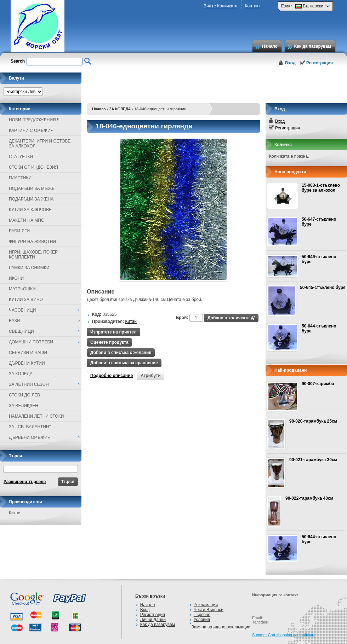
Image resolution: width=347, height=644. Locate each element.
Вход (290, 63)
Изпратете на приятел (113, 332)
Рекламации (206, 605)
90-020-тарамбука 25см (313, 421)
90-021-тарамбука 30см (313, 460)
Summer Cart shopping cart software (284, 635)
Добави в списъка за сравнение (124, 363)
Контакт (253, 6)
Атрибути (150, 376)
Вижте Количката (220, 6)
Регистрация (320, 63)
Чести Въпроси (209, 610)
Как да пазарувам (313, 46)
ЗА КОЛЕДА (120, 109)
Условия (202, 620)
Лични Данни (153, 620)
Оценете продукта (109, 342)
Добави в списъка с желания (121, 353)
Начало (270, 46)
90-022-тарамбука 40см (309, 498)
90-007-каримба (318, 384)
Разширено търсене (25, 482)
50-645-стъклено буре (323, 288)
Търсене (202, 615)
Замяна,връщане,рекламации (221, 627)
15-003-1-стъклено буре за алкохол (321, 188)
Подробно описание (112, 376)
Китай (15, 513)
